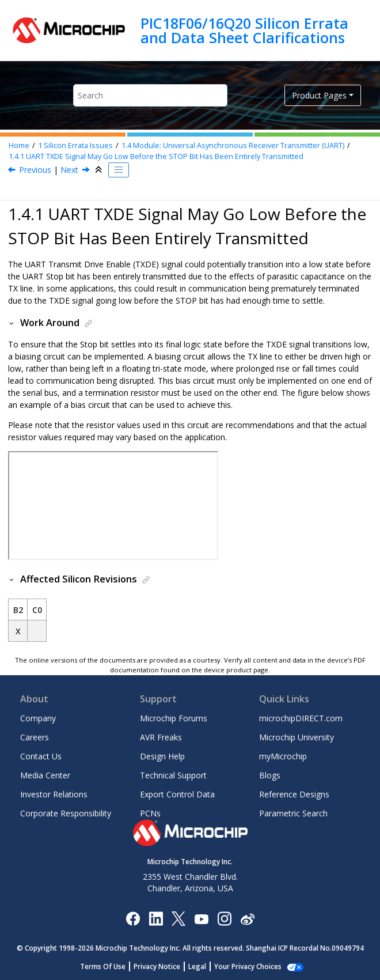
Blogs (270, 775)
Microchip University (297, 737)
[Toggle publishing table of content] (119, 170)
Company (38, 718)
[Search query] (150, 95)
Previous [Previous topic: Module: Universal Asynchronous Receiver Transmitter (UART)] (35, 170)
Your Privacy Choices (248, 966)
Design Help (162, 756)
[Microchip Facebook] (133, 918)
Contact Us (41, 756)
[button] (12, 323)
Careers (35, 737)
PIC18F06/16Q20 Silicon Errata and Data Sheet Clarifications (244, 30)
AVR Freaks (161, 737)
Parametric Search (293, 813)
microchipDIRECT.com (301, 718)
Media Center (45, 775)
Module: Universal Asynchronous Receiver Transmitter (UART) (233, 145)
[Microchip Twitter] (178, 918)
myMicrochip (283, 756)
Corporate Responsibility (66, 813)
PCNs (150, 813)
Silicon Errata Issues (75, 145)
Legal (197, 966)
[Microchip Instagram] (224, 918)
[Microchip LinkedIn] (156, 918)
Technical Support (173, 775)
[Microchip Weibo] (247, 919)
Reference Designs (294, 794)
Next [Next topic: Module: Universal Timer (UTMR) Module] (69, 170)
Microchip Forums (174, 718)
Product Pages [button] (319, 95)
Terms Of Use (103, 966)
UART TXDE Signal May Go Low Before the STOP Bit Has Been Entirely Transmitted (156, 156)
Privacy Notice (157, 966)
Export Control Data (177, 794)
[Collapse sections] (100, 170)
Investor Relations (54, 794)
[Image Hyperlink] (201, 919)
